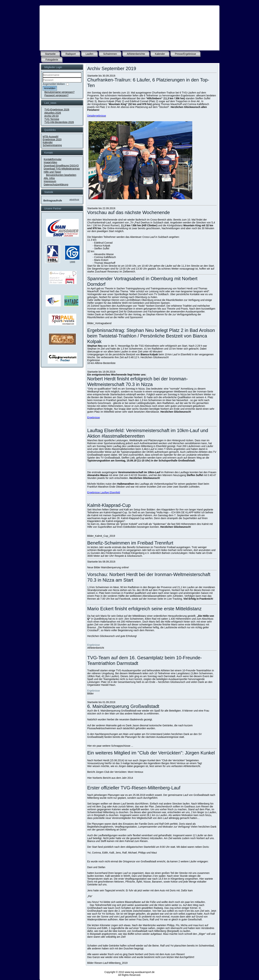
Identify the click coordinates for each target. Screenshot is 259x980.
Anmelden (50, 88)
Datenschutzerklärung (56, 185)
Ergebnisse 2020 (52, 139)
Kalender (160, 54)
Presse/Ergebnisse (185, 54)
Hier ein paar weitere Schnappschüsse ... (110, 746)
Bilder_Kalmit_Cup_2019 (101, 536)
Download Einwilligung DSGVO (61, 166)
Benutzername (43, 78)
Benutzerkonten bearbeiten (61, 175)
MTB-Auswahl (50, 137)
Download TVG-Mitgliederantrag (62, 169)
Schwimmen (110, 54)
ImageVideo (50, 162)
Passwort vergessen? (56, 95)
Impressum (50, 181)
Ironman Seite (155, 599)
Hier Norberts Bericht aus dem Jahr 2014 (110, 778)
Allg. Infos (49, 178)
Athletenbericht (96, 648)
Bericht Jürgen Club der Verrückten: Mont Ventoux (115, 772)
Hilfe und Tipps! (52, 172)
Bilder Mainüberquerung (107, 567)
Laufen (89, 54)
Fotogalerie (52, 60)
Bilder (90, 694)
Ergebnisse (94, 360)
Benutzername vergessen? (59, 92)
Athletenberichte (136, 54)
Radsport (71, 54)
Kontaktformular (53, 159)
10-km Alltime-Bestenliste (101, 363)
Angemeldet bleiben (54, 84)
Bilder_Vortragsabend (99, 323)
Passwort (43, 83)
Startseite (50, 54)
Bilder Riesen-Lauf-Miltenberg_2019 (107, 963)
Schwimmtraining (52, 145)
